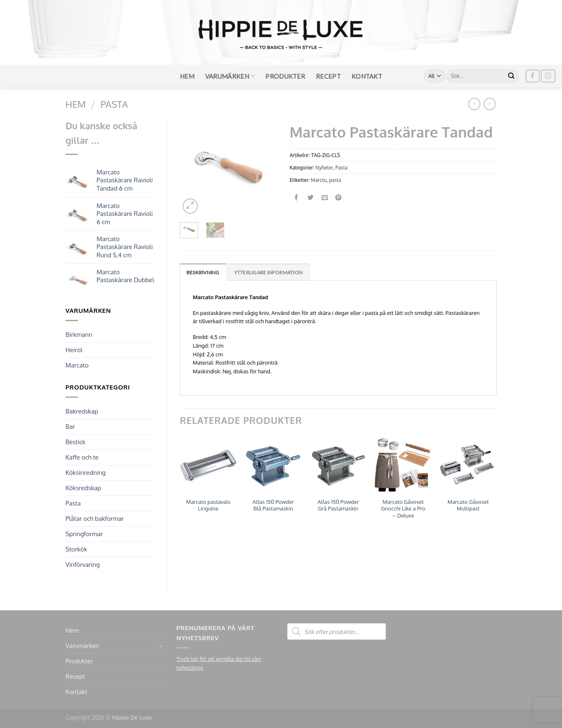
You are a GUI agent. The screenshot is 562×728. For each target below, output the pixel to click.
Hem (187, 76)
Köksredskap (83, 488)
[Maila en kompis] (325, 198)
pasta (335, 180)
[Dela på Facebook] (297, 198)
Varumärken (230, 76)
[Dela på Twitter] (311, 198)
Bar (70, 427)
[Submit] (511, 76)
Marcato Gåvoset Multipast (468, 505)
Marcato (77, 365)
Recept (328, 76)
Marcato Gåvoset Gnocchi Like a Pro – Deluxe (403, 509)
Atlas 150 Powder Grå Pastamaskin (338, 505)
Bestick (75, 442)
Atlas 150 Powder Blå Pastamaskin (273, 505)
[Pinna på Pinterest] (339, 198)
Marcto (319, 180)
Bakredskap (82, 411)
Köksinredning (86, 473)
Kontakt (367, 76)
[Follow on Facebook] (533, 76)
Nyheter (324, 168)
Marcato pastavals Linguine (208, 505)
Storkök (76, 549)
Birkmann (79, 335)
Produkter (285, 76)
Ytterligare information (269, 272)
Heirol (74, 350)
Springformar (84, 534)
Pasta (114, 104)
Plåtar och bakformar (95, 519)
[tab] (203, 272)
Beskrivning (203, 272)
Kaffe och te (82, 457)
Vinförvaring (83, 565)
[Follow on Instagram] (548, 76)
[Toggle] (161, 646)
